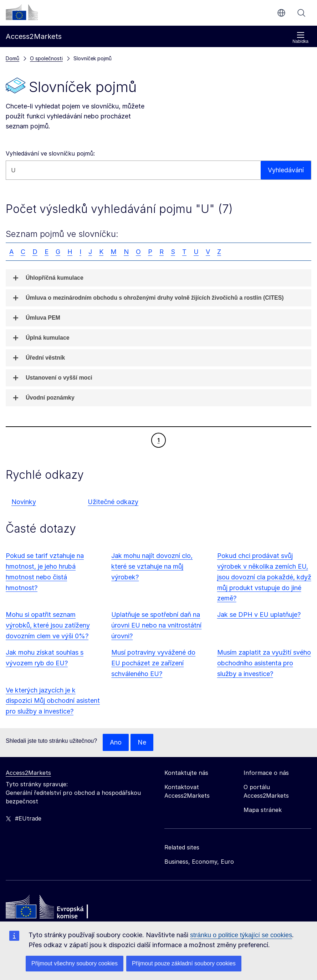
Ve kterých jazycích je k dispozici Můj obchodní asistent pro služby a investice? (53, 701)
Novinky (24, 502)
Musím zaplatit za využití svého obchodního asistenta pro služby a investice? (264, 663)
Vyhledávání (301, 13)
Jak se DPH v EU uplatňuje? (259, 615)
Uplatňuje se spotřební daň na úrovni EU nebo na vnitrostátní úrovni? (156, 625)
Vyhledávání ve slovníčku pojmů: (50, 153)
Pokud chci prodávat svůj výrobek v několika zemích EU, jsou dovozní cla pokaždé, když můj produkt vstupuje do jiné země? (264, 577)
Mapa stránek (263, 810)
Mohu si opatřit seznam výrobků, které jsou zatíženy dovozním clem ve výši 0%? (48, 625)
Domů (12, 58)
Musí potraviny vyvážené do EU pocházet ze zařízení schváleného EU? (153, 663)
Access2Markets (28, 773)
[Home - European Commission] (57, 909)
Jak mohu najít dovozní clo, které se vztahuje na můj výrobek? (152, 566)
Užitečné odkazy (113, 502)
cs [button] (281, 13)
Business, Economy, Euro (199, 862)
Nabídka (300, 38)
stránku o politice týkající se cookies (241, 935)
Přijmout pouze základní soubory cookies (184, 963)
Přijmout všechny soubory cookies (75, 963)
